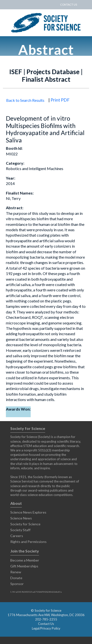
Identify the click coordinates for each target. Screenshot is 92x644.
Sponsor (17, 584)
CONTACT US (69, 5)
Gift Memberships (24, 566)
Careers (17, 536)
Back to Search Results (25, 100)
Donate (16, 578)
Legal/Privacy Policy (46, 628)
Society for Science (25, 524)
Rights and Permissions (28, 542)
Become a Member (25, 560)
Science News (21, 518)
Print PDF (60, 100)
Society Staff (20, 530)
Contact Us (46, 624)
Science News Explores (28, 512)
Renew (16, 572)
